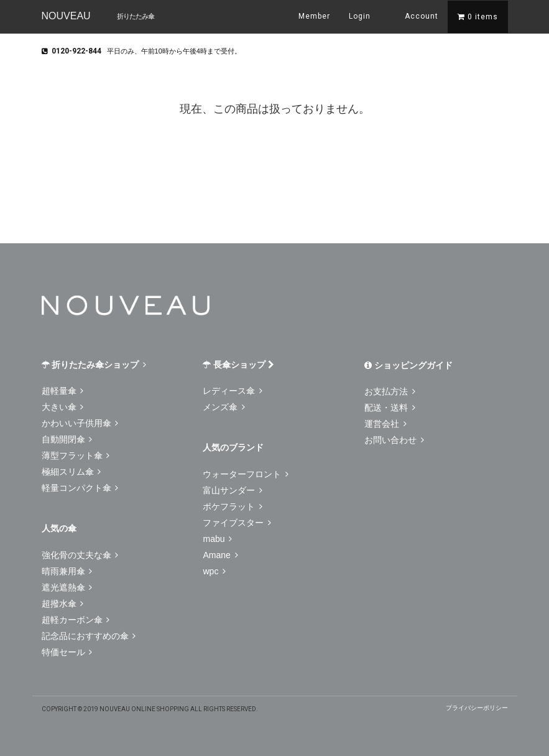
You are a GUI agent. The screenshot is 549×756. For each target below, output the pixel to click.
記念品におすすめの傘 (89, 636)
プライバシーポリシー (477, 708)
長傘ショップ (238, 365)
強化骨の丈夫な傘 (80, 555)
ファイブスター (237, 523)
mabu (217, 539)
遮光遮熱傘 (67, 587)
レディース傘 (233, 391)
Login (360, 16)
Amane (220, 555)
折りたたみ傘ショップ (94, 365)
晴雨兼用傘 (67, 571)
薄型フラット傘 (76, 455)
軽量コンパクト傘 (80, 488)
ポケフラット (233, 506)
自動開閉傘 (67, 439)
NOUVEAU (66, 16)
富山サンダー (233, 490)
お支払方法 (390, 391)
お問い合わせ (394, 440)
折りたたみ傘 (136, 16)
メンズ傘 (224, 407)
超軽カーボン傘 (76, 620)
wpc (214, 571)
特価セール (67, 652)
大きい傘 (63, 407)
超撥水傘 (63, 604)
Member (314, 16)
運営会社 (385, 424)
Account (414, 15)
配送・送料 (390, 408)
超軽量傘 (63, 391)
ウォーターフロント (246, 474)
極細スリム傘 (72, 472)
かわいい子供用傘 (80, 423)
